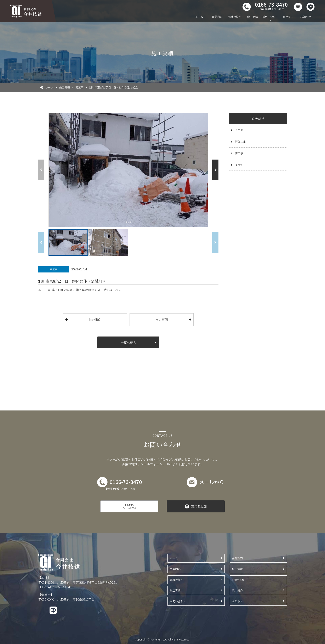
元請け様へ (235, 17)
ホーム (199, 17)
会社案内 (288, 17)
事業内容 (217, 17)
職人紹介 (237, 590)
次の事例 (162, 320)
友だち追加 (199, 506)
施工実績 (252, 17)
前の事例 (95, 320)
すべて (239, 165)
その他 (239, 130)
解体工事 (240, 142)
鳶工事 (239, 153)
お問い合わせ (178, 601)
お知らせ (306, 17)
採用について (270, 17)
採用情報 (237, 569)
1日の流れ (238, 580)
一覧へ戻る (128, 342)
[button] (215, 170)
